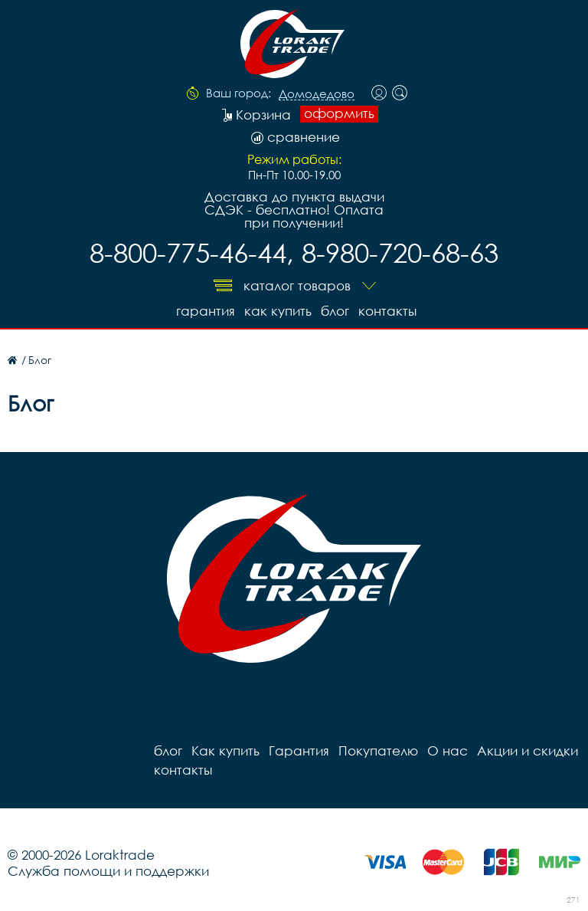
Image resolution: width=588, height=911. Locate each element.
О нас (448, 750)
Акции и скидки (528, 750)
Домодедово (317, 94)
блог (335, 311)
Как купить (278, 311)
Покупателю (378, 750)
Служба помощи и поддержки (108, 871)
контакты (387, 311)
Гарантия (206, 311)
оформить (339, 113)
